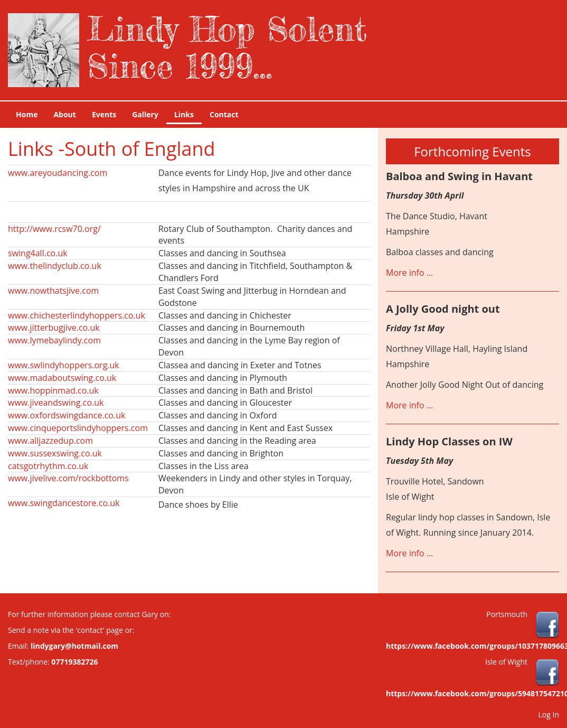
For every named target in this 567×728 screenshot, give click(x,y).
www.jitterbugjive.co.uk (54, 328)
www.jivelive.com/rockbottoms (68, 478)
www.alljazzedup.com (50, 441)
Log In (549, 715)
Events (104, 114)
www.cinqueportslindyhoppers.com (78, 428)
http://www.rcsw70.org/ (54, 229)
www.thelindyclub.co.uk (55, 266)
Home (27, 114)
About (64, 114)
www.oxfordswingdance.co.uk (67, 415)
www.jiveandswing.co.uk (56, 403)
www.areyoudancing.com (58, 173)
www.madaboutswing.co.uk (62, 378)
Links (184, 114)
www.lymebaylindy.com (54, 340)
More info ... (409, 273)
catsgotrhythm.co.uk (48, 466)
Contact (224, 114)
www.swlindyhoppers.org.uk (64, 365)
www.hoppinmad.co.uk (53, 390)
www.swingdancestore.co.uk (64, 503)
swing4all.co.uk (38, 253)
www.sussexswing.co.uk (55, 453)
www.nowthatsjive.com (53, 291)
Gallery (145, 114)
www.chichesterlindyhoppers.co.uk (77, 315)
